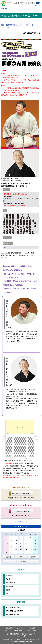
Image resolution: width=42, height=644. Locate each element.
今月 (21, 557)
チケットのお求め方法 (22, 516)
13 (21, 543)
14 (26, 543)
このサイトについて (29, 634)
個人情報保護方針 (13, 634)
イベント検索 (21, 561)
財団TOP (6, 9)
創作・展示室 (10, 583)
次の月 (33, 557)
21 (26, 546)
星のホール (29, 25)
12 (16, 543)
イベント (6, 27)
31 (7, 552)
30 (35, 549)
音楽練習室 (9, 586)
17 (7, 546)
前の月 (9, 557)
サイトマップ (21, 636)
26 (16, 549)
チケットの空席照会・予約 (21, 511)
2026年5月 (21, 530)
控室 (7, 594)
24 (7, 549)
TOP (3, 25)
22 (31, 546)
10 (7, 543)
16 (35, 543)
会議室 (8, 590)
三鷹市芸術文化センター (15, 25)
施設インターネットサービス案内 (22, 498)
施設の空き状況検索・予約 (21, 493)
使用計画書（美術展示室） (15, 611)
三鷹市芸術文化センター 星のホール (20, 15)
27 (21, 549)
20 (21, 546)
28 (26, 549)
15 (31, 543)
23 (35, 546)
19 (16, 546)
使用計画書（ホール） (13, 607)
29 (31, 549)
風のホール (9, 575)
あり (5, 248)
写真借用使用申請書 (13, 615)
